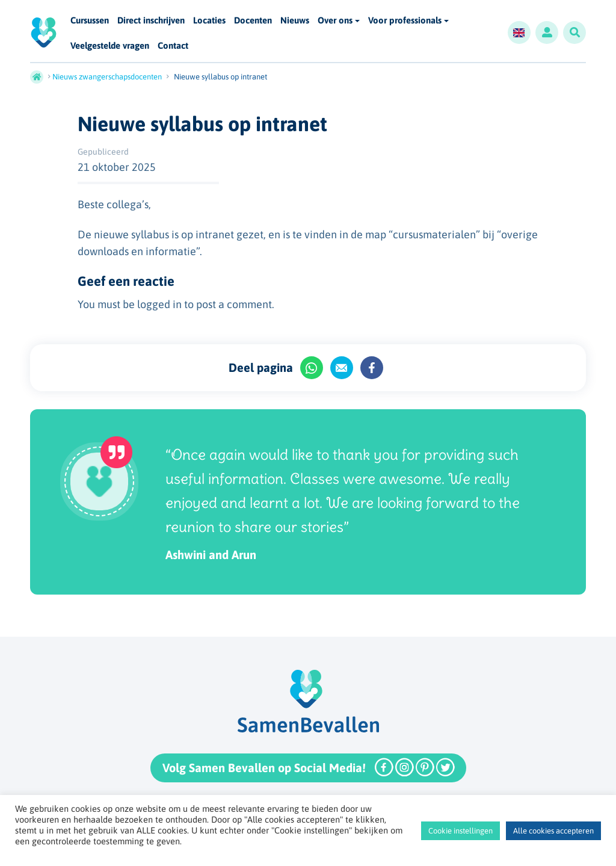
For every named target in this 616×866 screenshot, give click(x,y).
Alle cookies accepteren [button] (553, 831)
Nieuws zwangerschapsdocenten (107, 77)
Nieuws (295, 21)
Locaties (209, 21)
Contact (173, 46)
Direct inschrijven (151, 21)
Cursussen (90, 21)
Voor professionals (405, 20)
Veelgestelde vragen (110, 46)
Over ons (335, 20)
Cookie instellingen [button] (460, 831)
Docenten (253, 21)
